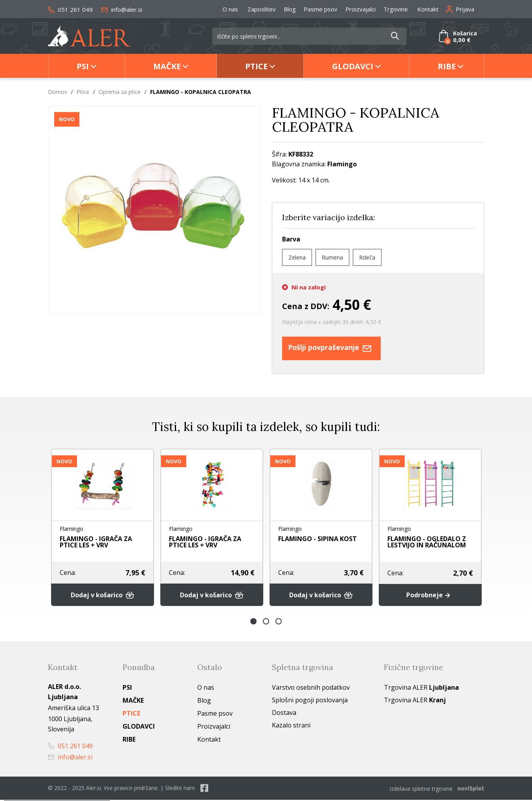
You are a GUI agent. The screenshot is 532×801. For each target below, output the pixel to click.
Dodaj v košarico (103, 597)
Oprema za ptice (120, 92)
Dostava (284, 714)
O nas (230, 9)
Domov (58, 92)
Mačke (167, 66)
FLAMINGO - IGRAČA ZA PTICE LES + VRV (96, 542)
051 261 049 (70, 9)
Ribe (447, 66)
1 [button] (253, 623)
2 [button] (266, 623)
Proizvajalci (360, 9)
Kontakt (428, 9)
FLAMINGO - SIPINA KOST (317, 539)
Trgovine (396, 9)
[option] (103, 528)
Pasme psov (321, 9)
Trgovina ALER (421, 689)
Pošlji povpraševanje (340, 348)
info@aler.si (122, 9)
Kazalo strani (291, 727)
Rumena (337, 257)
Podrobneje (430, 597)
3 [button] (279, 623)
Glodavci (353, 66)
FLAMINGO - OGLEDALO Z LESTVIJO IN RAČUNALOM (427, 542)
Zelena (298, 257)
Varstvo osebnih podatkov (311, 689)
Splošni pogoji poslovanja (310, 702)
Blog (290, 9)
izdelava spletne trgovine (421, 790)
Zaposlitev (262, 9)
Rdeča (374, 257)
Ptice (256, 66)
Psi (83, 66)
